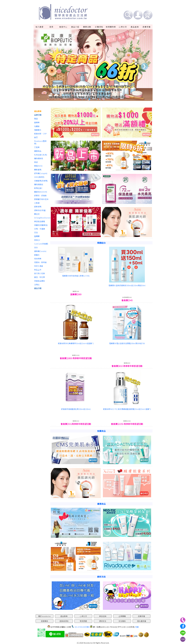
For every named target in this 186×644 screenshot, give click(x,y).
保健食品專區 (40, 281)
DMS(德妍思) (39, 177)
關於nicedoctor (45, 616)
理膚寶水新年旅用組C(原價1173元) (76, 276)
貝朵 (36, 247)
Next (145, 66)
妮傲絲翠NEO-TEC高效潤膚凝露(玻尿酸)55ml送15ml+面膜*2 (127, 409)
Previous (42, 66)
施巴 (36, 137)
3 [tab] (89, 99)
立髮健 (37, 203)
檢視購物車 (111, 27)
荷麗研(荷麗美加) (41, 225)
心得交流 (123, 27)
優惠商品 (38, 151)
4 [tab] (93, 99)
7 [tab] (104, 99)
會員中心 (63, 27)
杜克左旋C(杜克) (41, 155)
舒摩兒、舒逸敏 (40, 195)
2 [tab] (86, 99)
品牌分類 (38, 115)
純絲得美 (38, 259)
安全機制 (122, 621)
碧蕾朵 (37, 255)
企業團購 (122, 616)
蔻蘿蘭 (37, 236)
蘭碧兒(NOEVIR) (41, 192)
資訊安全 (103, 621)
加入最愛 (40, 27)
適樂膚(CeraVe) (40, 251)
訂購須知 (99, 27)
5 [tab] (97, 99)
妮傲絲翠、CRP (40, 134)
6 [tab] (100, 99)
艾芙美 (37, 147)
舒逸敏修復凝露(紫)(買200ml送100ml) (76, 409)
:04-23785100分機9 (82, 627)
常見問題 (83, 621)
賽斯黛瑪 (38, 170)
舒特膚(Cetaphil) (41, 173)
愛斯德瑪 (38, 207)
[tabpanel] (93, 65)
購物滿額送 (39, 184)
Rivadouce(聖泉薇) (40, 142)
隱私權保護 (142, 621)
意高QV (37, 240)
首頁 (51, 27)
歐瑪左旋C (38, 188)
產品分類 (38, 288)
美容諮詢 (103, 616)
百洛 (36, 232)
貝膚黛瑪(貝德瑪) (41, 181)
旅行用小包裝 (40, 273)
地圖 (137, 627)
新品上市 (38, 270)
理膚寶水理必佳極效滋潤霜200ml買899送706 (127, 343)
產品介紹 (75, 27)
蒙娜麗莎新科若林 (41, 199)
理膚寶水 (38, 130)
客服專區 (45, 621)
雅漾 (36, 119)
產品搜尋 (38, 111)
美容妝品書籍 (40, 221)
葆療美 (37, 122)
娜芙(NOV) (38, 166)
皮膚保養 (147, 27)
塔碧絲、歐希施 (40, 262)
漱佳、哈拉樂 (40, 277)
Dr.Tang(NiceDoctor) (42, 218)
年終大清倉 (39, 266)
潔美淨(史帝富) (40, 210)
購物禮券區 (39, 158)
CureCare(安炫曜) (41, 244)
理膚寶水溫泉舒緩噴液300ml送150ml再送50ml (127, 285)
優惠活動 (87, 27)
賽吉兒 (37, 214)
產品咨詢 (135, 27)
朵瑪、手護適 (40, 229)
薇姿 (36, 162)
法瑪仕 (37, 285)
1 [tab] (82, 99)
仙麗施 (37, 126)
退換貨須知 (64, 621)
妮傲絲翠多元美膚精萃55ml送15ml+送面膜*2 (76, 343)
